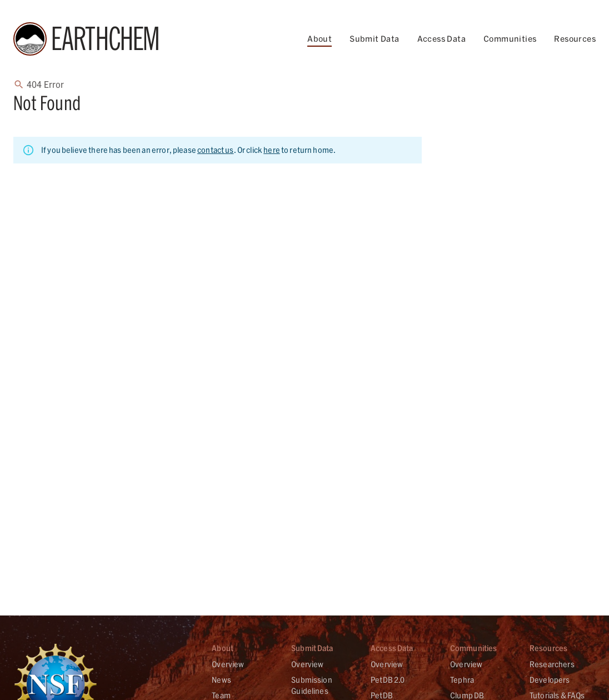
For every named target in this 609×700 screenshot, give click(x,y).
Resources (575, 39)
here (272, 150)
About (320, 39)
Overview (228, 664)
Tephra (462, 680)
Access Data (441, 39)
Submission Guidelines (312, 685)
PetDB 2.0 (388, 680)
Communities (510, 39)
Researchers (552, 664)
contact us (216, 150)
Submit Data (374, 39)
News (221, 680)
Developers (550, 680)
